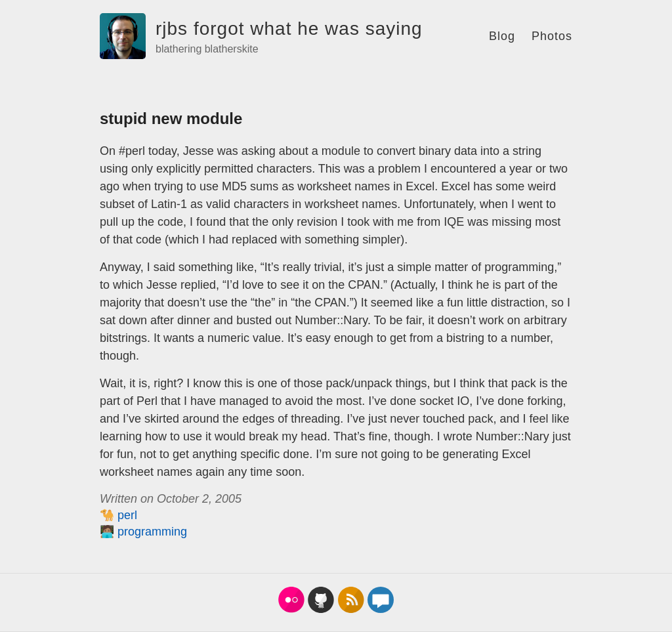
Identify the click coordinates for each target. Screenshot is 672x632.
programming (152, 532)
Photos (552, 36)
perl (127, 515)
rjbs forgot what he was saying (289, 29)
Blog (502, 36)
